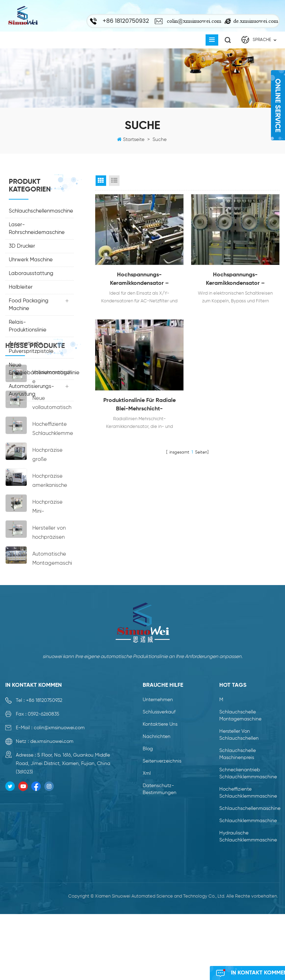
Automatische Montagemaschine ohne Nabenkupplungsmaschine (52, 633)
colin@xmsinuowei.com (194, 21)
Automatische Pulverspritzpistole (31, 347)
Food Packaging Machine (29, 305)
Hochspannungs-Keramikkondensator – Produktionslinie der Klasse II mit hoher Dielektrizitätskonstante (235, 280)
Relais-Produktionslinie (28, 326)
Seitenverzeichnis (162, 854)
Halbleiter (21, 287)
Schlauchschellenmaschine (41, 211)
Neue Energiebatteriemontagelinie (41, 369)
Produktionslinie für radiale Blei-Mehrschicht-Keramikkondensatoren (140, 405)
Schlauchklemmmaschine (248, 914)
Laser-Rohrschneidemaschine (37, 229)
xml (147, 866)
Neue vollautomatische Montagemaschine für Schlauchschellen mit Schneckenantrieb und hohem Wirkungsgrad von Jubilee (53, 477)
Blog (148, 842)
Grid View (101, 181)
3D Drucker (22, 246)
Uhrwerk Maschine (31, 260)
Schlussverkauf (159, 805)
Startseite (134, 140)
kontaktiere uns (160, 817)
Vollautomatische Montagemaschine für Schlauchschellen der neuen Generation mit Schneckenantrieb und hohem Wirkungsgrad (53, 451)
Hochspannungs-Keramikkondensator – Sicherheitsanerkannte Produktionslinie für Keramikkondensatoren (139, 280)
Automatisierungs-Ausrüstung (31, 390)
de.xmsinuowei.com (256, 21)
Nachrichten (157, 830)
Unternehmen (158, 793)
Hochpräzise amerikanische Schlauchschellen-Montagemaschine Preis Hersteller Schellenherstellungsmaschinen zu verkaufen (53, 555)
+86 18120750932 (44, 793)
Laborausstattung (31, 273)
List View (114, 181)
